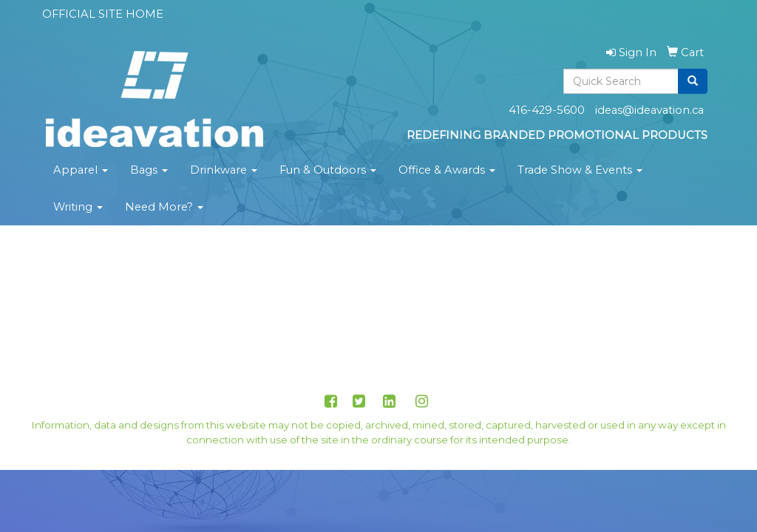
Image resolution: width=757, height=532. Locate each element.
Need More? (164, 207)
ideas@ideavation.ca (649, 110)
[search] (693, 81)
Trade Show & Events (580, 170)
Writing (78, 207)
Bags (149, 170)
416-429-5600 (547, 110)
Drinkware (224, 170)
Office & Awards (447, 170)
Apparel (81, 170)
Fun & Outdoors (328, 170)
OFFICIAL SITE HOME (103, 14)
